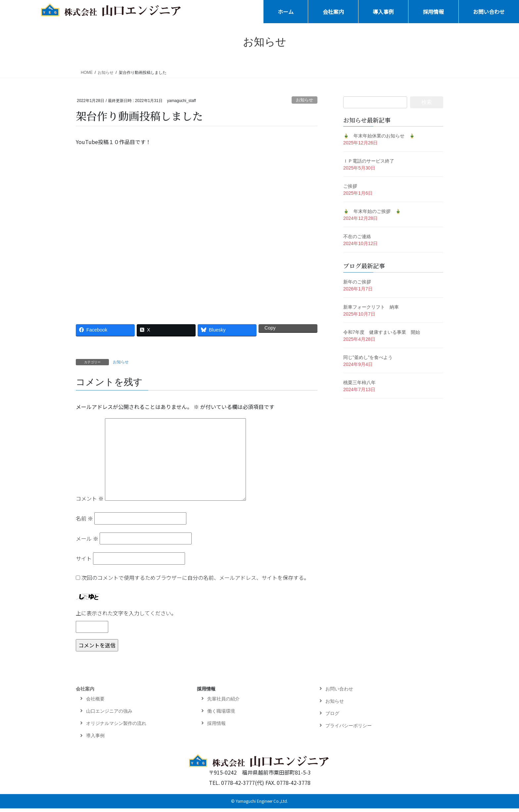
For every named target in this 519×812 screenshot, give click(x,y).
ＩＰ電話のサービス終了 (369, 161)
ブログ (332, 717)
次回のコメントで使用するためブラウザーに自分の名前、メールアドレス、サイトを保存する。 (195, 581)
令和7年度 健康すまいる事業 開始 (382, 332)
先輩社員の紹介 (223, 702)
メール (87, 542)
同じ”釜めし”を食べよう (368, 357)
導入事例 (95, 739)
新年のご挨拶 (357, 282)
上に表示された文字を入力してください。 (126, 617)
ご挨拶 (350, 186)
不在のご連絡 (357, 236)
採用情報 (206, 692)
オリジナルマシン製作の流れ (116, 727)
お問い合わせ (339, 692)
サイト (84, 562)
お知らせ (305, 100)
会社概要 (95, 702)
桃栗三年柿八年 (359, 382)
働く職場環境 (221, 715)
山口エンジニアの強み (109, 715)
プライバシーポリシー (349, 729)
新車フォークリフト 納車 (371, 307)
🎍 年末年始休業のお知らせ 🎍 (379, 136)
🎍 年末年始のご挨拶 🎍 (372, 211)
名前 (84, 522)
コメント (90, 502)
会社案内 (85, 692)
